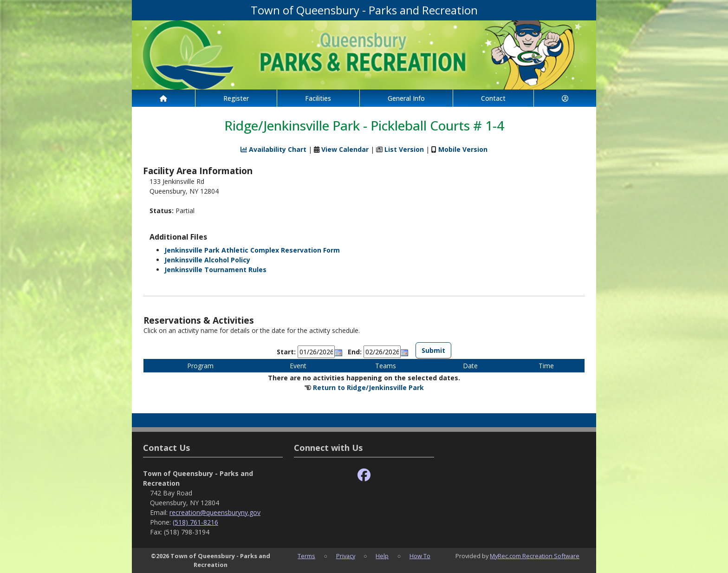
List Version (404, 149)
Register (236, 98)
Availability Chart (273, 149)
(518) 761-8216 (195, 522)
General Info (406, 98)
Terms (306, 556)
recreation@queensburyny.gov (215, 512)
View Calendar (345, 149)
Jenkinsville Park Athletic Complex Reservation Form (252, 250)
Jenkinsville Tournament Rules (215, 270)
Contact (493, 98)
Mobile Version (463, 149)
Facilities (318, 98)
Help (382, 556)
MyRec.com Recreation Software (535, 556)
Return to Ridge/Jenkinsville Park (368, 387)
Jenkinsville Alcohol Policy (207, 260)
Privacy (346, 556)
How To (420, 556)
